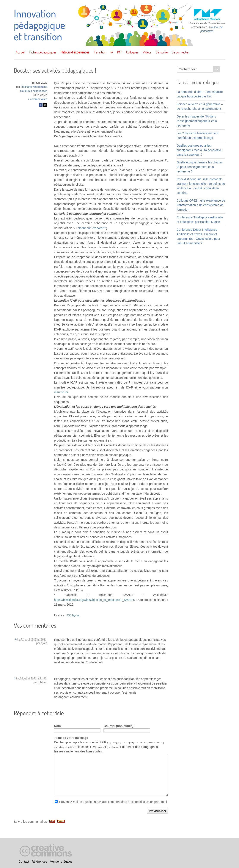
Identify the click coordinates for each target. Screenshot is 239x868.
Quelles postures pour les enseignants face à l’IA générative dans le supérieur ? (199, 150)
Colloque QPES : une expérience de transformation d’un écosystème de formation (201, 205)
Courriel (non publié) (118, 726)
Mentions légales (61, 862)
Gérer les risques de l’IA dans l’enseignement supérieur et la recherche (197, 121)
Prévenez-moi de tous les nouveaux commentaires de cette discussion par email (113, 802)
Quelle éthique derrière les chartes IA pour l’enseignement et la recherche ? (200, 167)
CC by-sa (73, 615)
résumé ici (61, 392)
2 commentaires (38, 99)
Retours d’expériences (75, 52)
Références (39, 862)
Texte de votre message (71, 738)
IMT (119, 52)
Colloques (132, 52)
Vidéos (147, 52)
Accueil (20, 52)
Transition (100, 52)
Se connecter (180, 52)
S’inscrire (162, 52)
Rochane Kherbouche (34, 87)
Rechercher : (188, 69)
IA (112, 52)
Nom (57, 726)
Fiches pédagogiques (43, 52)
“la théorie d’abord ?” (92, 228)
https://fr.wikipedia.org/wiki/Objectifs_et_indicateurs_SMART (94, 600)
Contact (24, 862)
